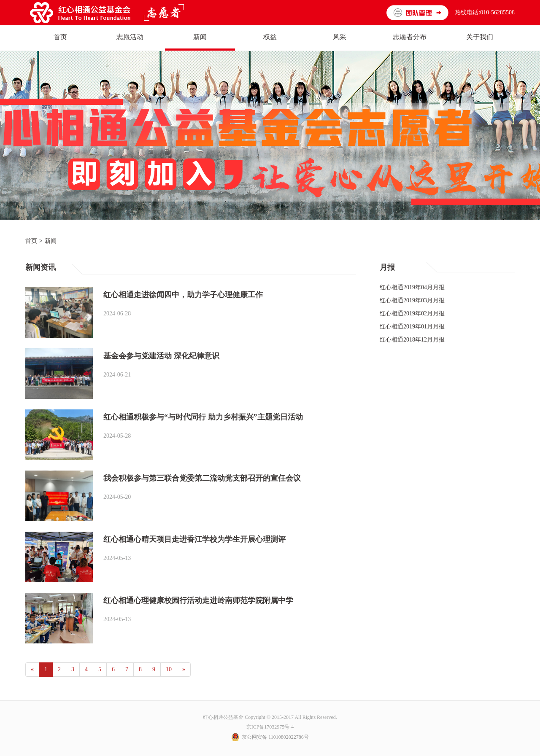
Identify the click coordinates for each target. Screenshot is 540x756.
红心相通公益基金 (224, 717)
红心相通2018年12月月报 (412, 340)
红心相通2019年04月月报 (412, 287)
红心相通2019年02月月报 (412, 313)
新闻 (51, 241)
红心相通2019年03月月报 (412, 300)
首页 (31, 241)
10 (169, 669)
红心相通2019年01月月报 (412, 327)
